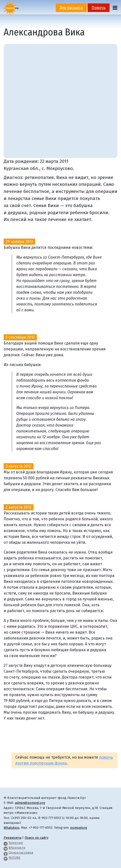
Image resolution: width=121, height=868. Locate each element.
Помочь (99, 8)
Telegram (16, 843)
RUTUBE (14, 858)
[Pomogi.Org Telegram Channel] (6, 843)
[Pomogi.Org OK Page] (6, 852)
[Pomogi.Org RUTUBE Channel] (6, 858)
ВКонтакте (17, 848)
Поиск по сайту (37, 838)
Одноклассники (21, 852)
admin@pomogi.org (30, 803)
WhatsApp (11, 828)
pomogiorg (79, 828)
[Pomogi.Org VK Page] (6, 848)
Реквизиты (13, 838)
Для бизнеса (71, 8)
